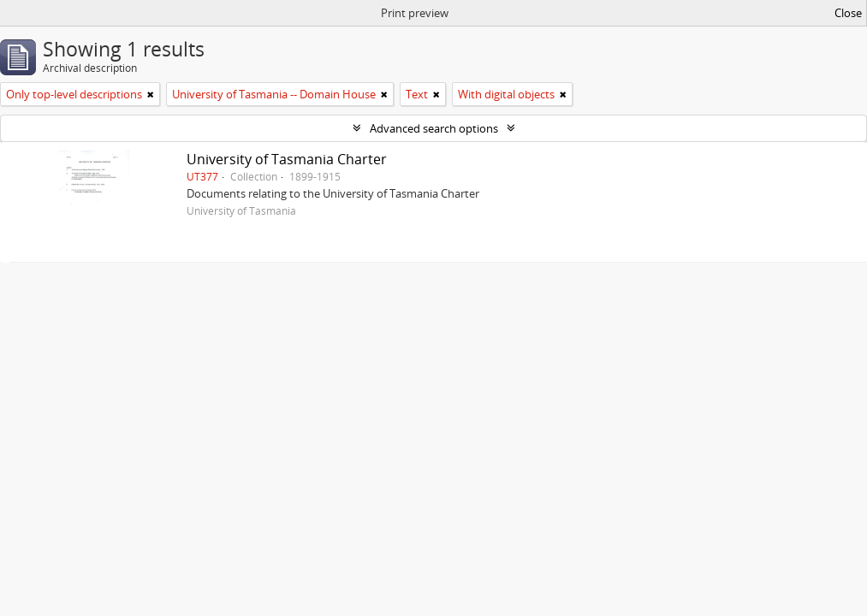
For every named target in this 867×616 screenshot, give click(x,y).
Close (848, 13)
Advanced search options (434, 128)
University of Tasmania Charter (287, 159)
